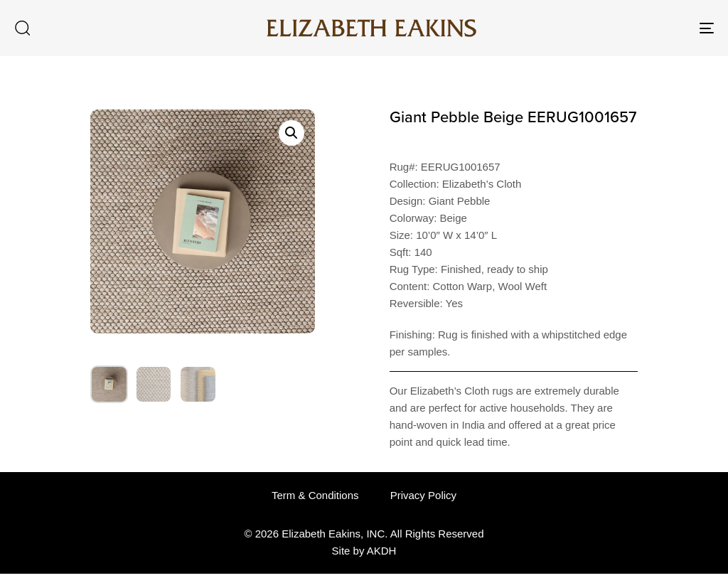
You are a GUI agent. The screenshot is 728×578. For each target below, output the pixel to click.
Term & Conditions (315, 495)
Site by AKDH (364, 551)
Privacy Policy (423, 495)
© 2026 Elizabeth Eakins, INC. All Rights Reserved (364, 534)
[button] (22, 28)
